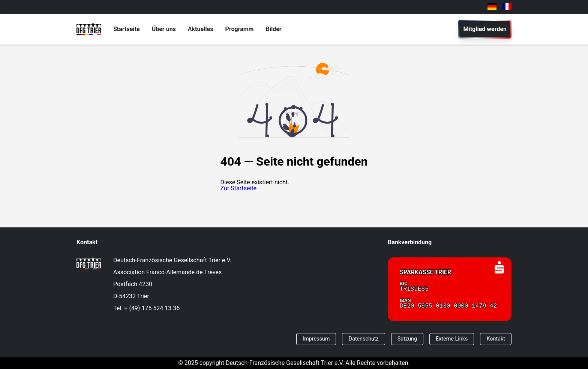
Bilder (273, 29)
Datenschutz (363, 339)
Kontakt (496, 339)
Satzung (407, 339)
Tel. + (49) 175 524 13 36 (146, 308)
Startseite (127, 29)
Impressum (316, 339)
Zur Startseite (238, 188)
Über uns (164, 29)
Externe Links (452, 339)
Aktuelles (201, 29)
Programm (239, 29)
